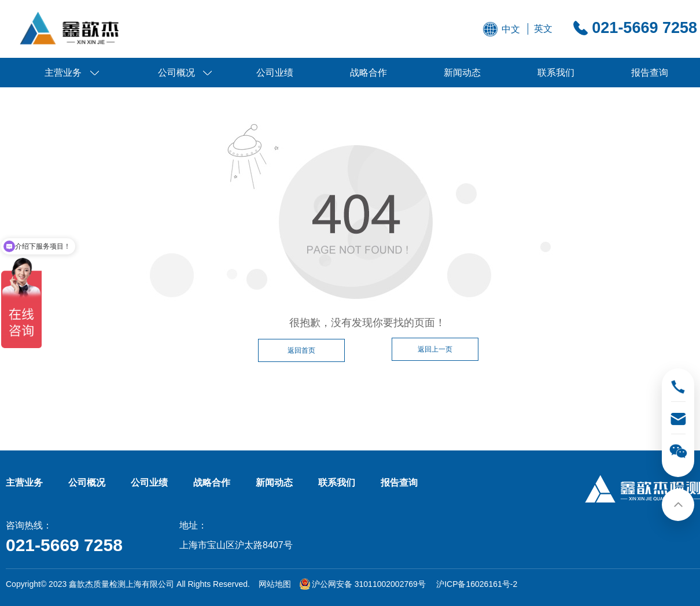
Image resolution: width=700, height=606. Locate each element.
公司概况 (176, 73)
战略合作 (369, 73)
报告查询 (650, 73)
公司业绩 (275, 73)
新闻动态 (462, 73)
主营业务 (63, 73)
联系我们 (556, 73)
